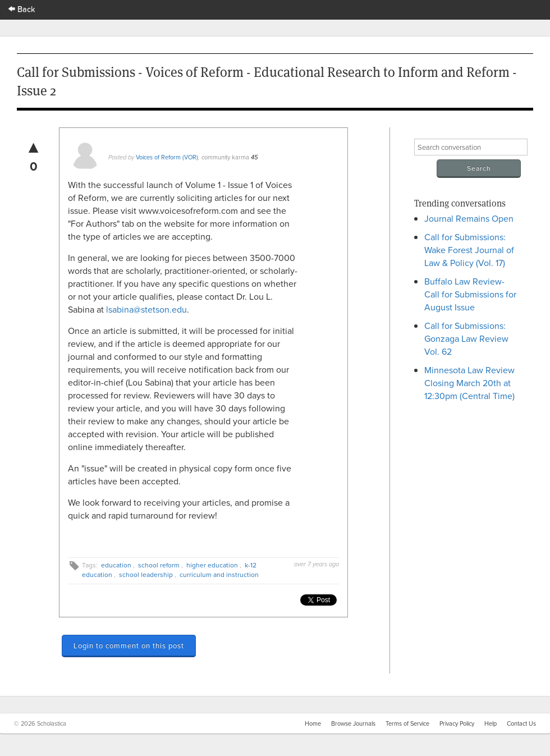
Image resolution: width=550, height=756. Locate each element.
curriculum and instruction (219, 574)
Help (491, 723)
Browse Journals (353, 723)
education (116, 565)
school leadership (146, 574)
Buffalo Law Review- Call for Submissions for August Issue (470, 294)
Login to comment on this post (129, 645)
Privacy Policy (457, 723)
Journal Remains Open (469, 218)
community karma (225, 157)
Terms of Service (407, 723)
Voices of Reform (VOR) (167, 157)
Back (22, 9)
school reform (159, 565)
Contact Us (521, 723)
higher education (212, 565)
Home (313, 723)
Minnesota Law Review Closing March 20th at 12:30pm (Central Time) (469, 383)
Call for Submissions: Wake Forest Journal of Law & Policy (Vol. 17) (469, 250)
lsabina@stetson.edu (146, 309)
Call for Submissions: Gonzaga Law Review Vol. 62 (466, 338)
